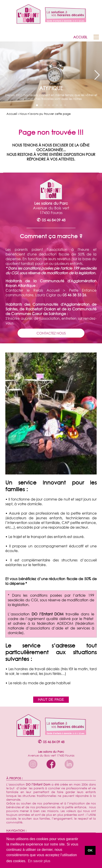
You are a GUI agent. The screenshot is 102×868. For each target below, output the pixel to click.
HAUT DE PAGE (51, 700)
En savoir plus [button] (39, 861)
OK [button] (90, 850)
